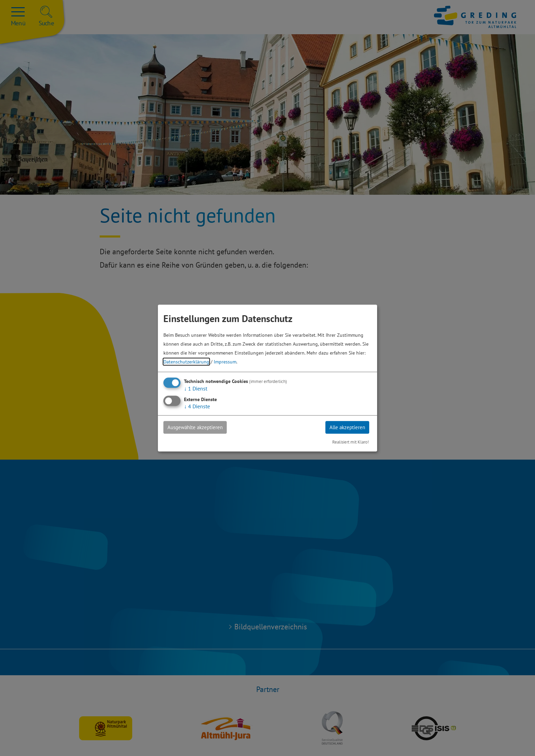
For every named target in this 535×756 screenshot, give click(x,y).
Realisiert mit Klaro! (351, 442)
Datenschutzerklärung (186, 361)
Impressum (225, 361)
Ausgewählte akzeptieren (198, 427)
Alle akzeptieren (345, 427)
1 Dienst (196, 388)
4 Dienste (197, 406)
